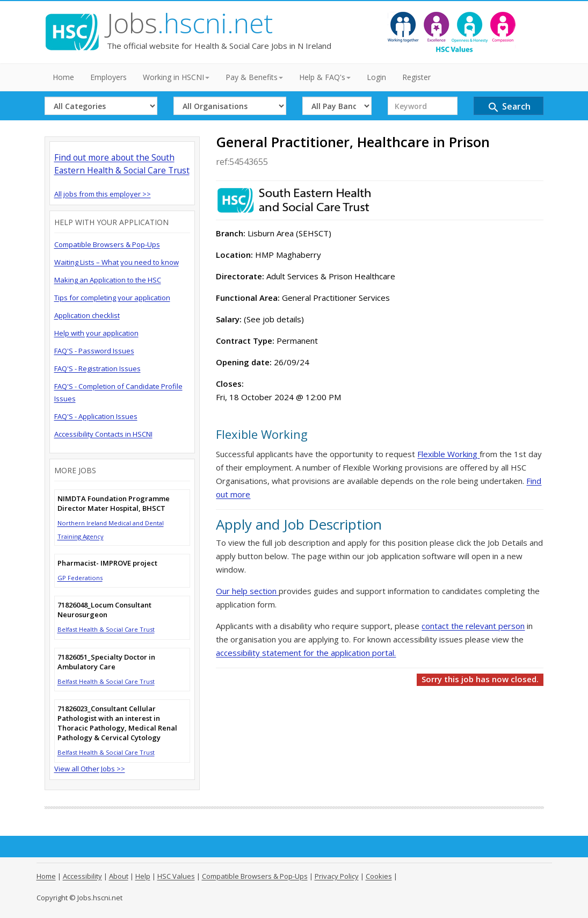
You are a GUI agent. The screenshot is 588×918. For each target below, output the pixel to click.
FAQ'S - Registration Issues (97, 368)
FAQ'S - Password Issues (94, 351)
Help (143, 876)
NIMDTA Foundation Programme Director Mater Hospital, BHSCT (114, 503)
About (119, 876)
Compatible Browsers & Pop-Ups (107, 244)
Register (416, 77)
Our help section (247, 591)
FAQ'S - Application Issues (96, 416)
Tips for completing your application (112, 298)
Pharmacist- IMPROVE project (107, 563)
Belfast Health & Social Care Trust (106, 629)
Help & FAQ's (325, 77)
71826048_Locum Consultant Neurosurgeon (104, 610)
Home (63, 77)
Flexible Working (448, 454)
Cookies (379, 876)
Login (376, 77)
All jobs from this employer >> (103, 194)
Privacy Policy (337, 876)
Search (509, 107)
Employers (108, 77)
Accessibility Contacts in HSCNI (103, 434)
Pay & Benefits (254, 77)
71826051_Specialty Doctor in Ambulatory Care (106, 662)
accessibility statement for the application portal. (306, 653)
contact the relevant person (473, 626)
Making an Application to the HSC (108, 280)
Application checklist (87, 315)
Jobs (190, 23)
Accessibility (82, 876)
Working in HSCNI (176, 77)
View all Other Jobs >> (90, 769)
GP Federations (80, 578)
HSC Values (176, 876)
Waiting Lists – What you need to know (117, 262)
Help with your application (96, 333)
